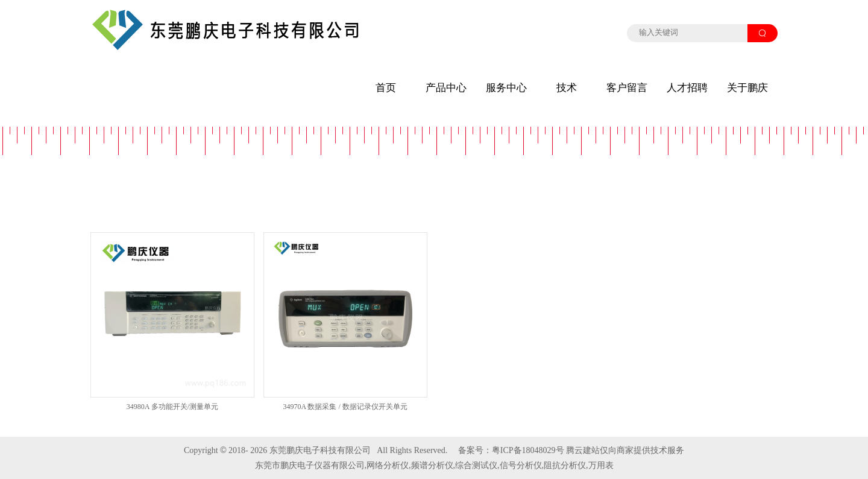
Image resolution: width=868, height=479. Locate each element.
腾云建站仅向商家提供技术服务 (625, 450)
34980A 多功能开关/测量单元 (172, 407)
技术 (567, 88)
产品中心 (446, 88)
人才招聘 (687, 88)
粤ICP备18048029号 (528, 450)
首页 (386, 88)
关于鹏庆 (747, 88)
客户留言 (627, 88)
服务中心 (506, 88)
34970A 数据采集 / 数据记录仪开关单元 (345, 407)
